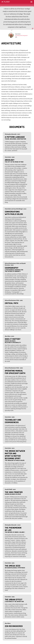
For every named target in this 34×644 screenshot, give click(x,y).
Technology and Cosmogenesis (21, 35)
